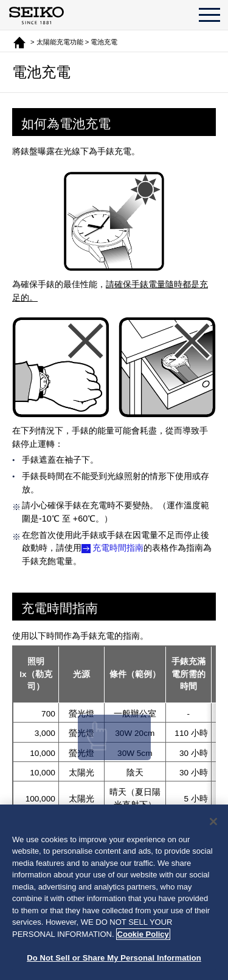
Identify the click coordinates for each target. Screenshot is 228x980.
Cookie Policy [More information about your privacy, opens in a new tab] (143, 934)
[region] (114, 892)
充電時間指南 (118, 548)
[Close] (213, 822)
